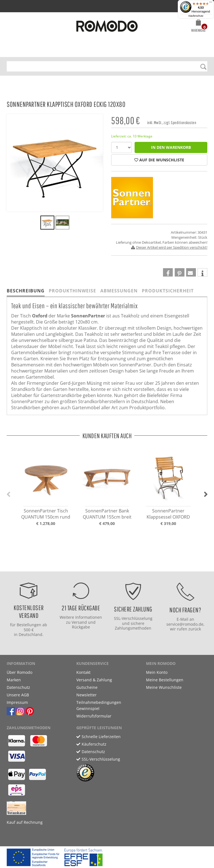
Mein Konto (157, 672)
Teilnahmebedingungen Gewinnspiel (99, 705)
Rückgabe (81, 627)
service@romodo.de (185, 624)
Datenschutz (18, 687)
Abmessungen (119, 291)
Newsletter (87, 695)
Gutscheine (87, 687)
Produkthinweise (72, 291)
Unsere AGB (18, 695)
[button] (198, 27)
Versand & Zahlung (94, 680)
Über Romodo (20, 672)
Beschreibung (26, 291)
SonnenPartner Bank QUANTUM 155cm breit (107, 514)
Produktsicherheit (168, 291)
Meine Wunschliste (164, 687)
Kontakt (83, 672)
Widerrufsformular (94, 716)
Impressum (17, 702)
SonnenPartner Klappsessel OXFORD (168, 514)
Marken (14, 680)
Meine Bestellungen (165, 680)
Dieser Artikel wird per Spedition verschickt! (172, 247)
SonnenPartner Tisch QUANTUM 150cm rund (46, 514)
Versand (79, 622)
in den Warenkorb (171, 147)
